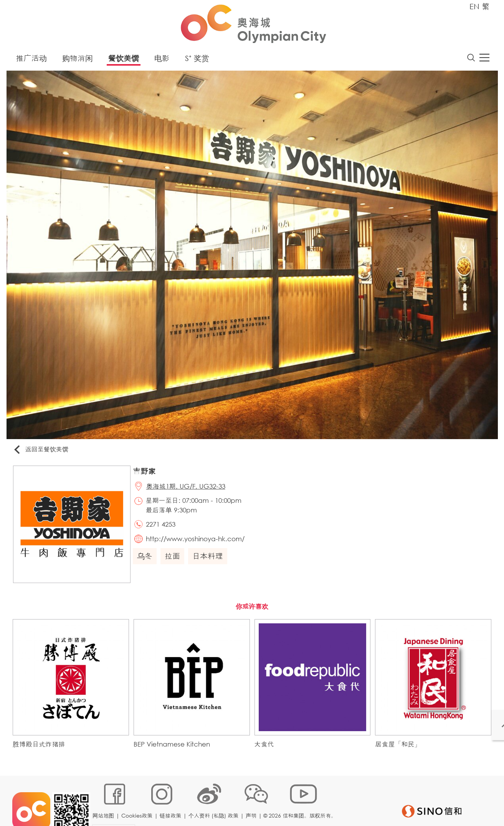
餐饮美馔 (124, 59)
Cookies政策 (138, 801)
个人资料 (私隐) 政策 (215, 801)
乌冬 (146, 560)
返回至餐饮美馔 (43, 450)
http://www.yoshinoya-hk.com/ (197, 542)
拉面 (174, 560)
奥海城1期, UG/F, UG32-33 (188, 488)
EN (474, 6)
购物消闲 (78, 59)
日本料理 (209, 560)
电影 (162, 59)
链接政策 (172, 801)
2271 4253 (163, 527)
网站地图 (104, 801)
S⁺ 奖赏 (197, 59)
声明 (252, 801)
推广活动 (31, 59)
